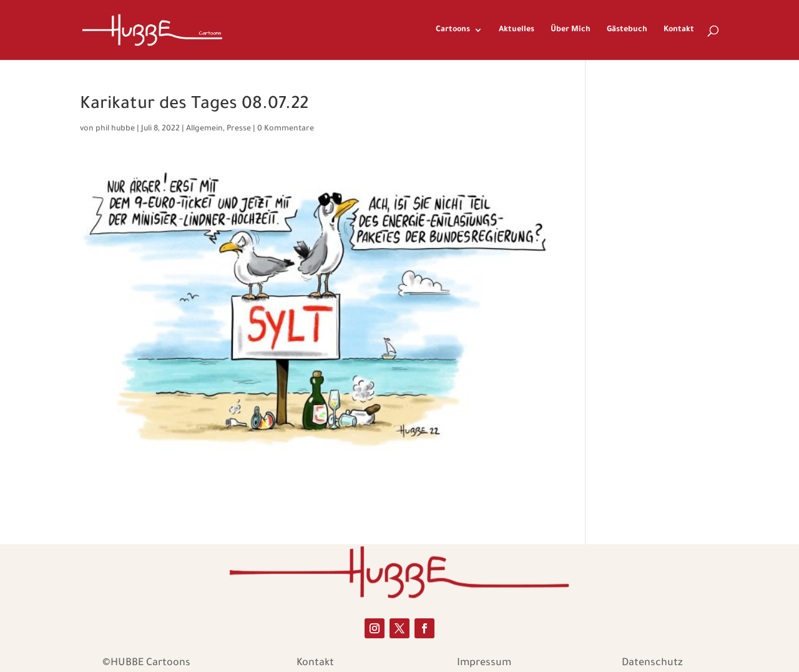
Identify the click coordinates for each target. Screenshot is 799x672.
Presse (239, 129)
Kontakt (679, 30)
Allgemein (204, 129)
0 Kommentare (286, 129)
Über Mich (571, 30)
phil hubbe (115, 129)
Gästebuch (627, 30)
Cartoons (453, 30)
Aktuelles (517, 30)
